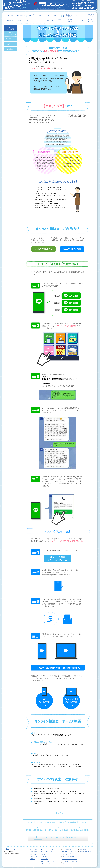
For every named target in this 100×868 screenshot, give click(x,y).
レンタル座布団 (66, 849)
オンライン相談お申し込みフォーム (58, 558)
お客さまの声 (33, 857)
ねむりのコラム (10, 39)
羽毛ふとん (50, 20)
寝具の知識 (10, 20)
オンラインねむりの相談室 (68, 15)
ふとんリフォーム (44, 15)
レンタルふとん (56, 15)
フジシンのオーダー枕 (68, 857)
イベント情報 (9, 15)
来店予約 (32, 859)
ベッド (40, 20)
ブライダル (79, 15)
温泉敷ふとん (70, 20)
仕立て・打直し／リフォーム (49, 852)
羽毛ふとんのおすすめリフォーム (50, 861)
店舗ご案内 (91, 15)
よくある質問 (44, 859)
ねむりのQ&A (10, 44)
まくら (20, 20)
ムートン (80, 20)
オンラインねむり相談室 (10, 28)
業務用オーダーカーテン (69, 852)
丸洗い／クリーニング (47, 849)
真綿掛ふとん (60, 20)
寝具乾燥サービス (67, 854)
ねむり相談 (44, 857)
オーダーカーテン (91, 20)
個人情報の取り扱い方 (86, 852)
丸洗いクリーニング (33, 15)
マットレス (30, 20)
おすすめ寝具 (21, 15)
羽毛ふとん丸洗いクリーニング (49, 864)
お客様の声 (10, 49)
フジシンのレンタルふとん (69, 859)
